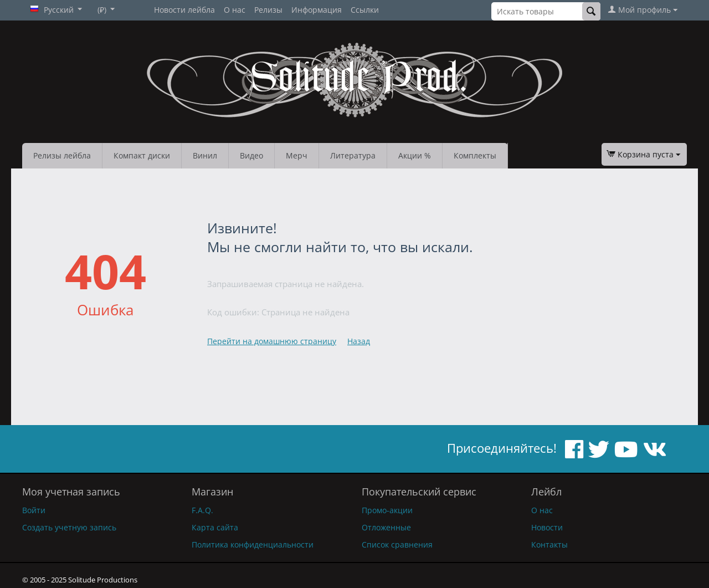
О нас (235, 10)
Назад (359, 341)
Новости (547, 527)
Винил (205, 155)
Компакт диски (142, 155)
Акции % (415, 155)
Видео (251, 155)
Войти (34, 510)
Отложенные (386, 527)
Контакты (549, 544)
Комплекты (475, 155)
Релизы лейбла (62, 155)
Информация (317, 10)
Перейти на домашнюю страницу (272, 341)
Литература (353, 155)
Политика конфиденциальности (253, 544)
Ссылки (365, 10)
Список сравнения (397, 544)
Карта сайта (215, 527)
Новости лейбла (184, 10)
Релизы (268, 10)
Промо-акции (387, 510)
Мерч (297, 155)
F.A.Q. (202, 510)
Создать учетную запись (69, 527)
